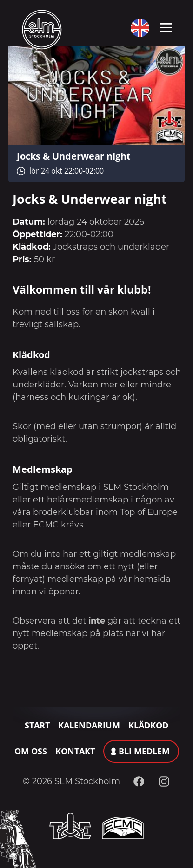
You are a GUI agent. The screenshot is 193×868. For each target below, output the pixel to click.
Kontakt (75, 751)
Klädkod (148, 725)
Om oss (31, 751)
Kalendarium (89, 725)
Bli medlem (144, 751)
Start (37, 725)
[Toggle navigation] (166, 27)
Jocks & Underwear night (74, 156)
